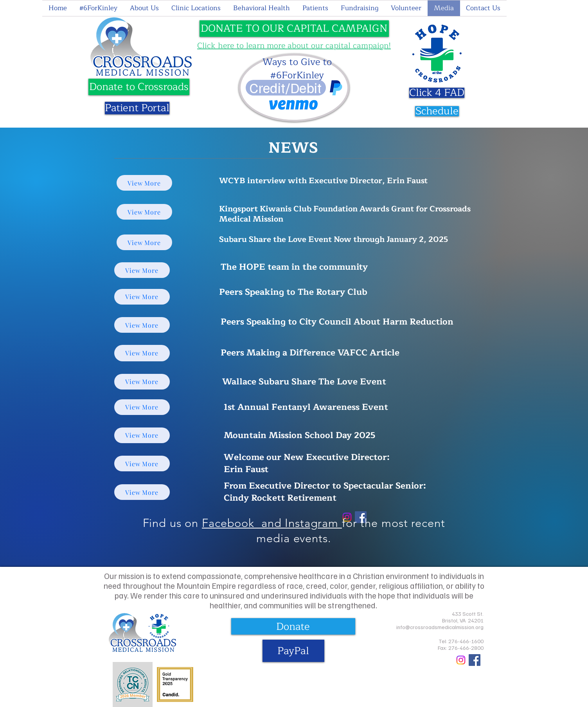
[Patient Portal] (137, 108)
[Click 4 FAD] (437, 93)
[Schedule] (437, 111)
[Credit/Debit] (286, 88)
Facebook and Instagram (272, 523)
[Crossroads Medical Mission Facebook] (475, 660)
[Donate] (293, 626)
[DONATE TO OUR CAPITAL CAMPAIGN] (294, 29)
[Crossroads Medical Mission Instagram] (461, 660)
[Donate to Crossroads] (139, 87)
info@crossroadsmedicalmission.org (440, 627)
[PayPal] (293, 651)
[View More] (144, 183)
